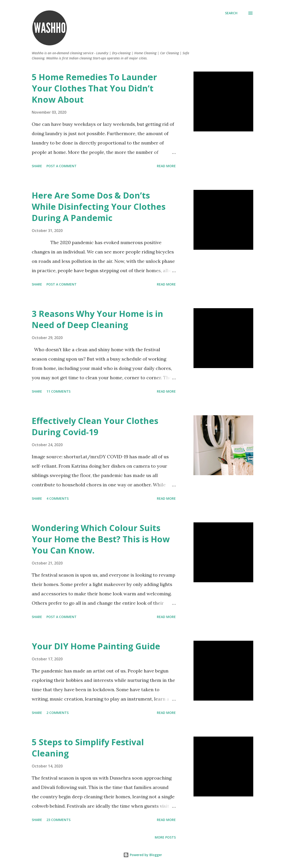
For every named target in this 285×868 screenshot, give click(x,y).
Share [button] (37, 166)
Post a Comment (62, 166)
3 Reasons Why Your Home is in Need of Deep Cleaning (97, 319)
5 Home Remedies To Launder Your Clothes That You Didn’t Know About (94, 88)
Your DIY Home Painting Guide (96, 646)
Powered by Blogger (143, 855)
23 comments (58, 820)
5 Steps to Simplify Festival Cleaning (88, 748)
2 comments (58, 713)
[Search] (231, 13)
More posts (165, 837)
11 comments (58, 391)
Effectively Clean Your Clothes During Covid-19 (95, 426)
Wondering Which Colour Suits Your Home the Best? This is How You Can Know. (101, 539)
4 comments (58, 498)
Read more (166, 166)
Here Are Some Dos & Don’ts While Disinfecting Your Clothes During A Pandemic (99, 207)
